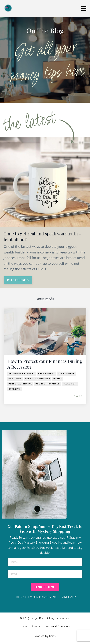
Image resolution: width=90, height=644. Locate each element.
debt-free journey (38, 379)
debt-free (15, 379)
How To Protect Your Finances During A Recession (45, 364)
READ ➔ (78, 396)
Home (23, 626)
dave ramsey (66, 373)
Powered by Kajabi (45, 636)
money (58, 379)
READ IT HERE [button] (18, 280)
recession (70, 384)
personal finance (20, 384)
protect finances (47, 384)
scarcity (15, 389)
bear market (47, 373)
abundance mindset (22, 373)
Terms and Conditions (57, 626)
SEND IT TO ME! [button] (45, 587)
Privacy (36, 626)
